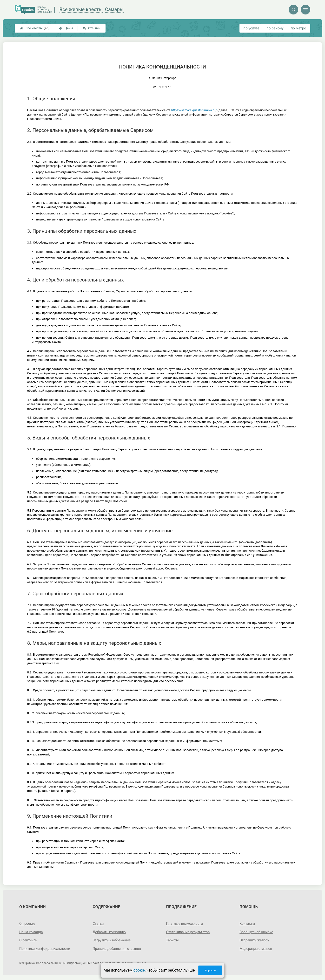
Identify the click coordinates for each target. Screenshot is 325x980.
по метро (298, 28)
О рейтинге (28, 940)
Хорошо (210, 970)
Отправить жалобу (254, 940)
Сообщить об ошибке (256, 932)
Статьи (98, 924)
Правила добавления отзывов (117, 949)
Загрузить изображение (112, 940)
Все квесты (35, 28)
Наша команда (31, 932)
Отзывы (91, 28)
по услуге (252, 28)
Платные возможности (185, 924)
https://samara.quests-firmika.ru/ (194, 110)
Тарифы (172, 940)
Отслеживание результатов (188, 932)
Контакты (247, 924)
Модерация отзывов (256, 949)
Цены (66, 28)
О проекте (27, 924)
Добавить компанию (109, 932)
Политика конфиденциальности (45, 949)
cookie (139, 970)
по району (275, 28)
